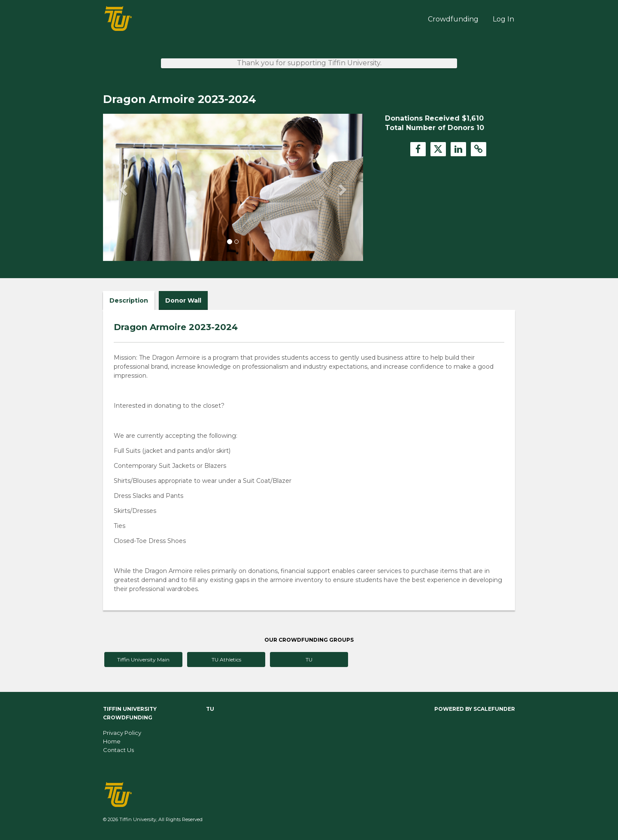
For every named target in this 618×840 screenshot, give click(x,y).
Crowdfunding (453, 19)
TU (309, 660)
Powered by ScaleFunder (475, 709)
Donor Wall (183, 300)
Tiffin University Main (143, 660)
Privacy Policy (122, 733)
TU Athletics (226, 660)
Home (112, 741)
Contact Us (118, 750)
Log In (503, 19)
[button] (123, 187)
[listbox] (233, 187)
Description (129, 300)
